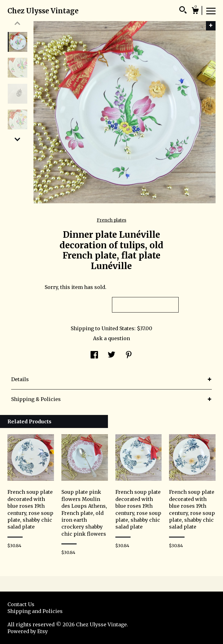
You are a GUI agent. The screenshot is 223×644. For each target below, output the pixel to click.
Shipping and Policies (35, 611)
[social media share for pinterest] (129, 355)
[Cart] (195, 11)
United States (118, 328)
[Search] (183, 11)
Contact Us (21, 604)
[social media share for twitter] (111, 355)
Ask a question (111, 338)
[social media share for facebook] (94, 355)
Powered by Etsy (28, 631)
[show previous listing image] (17, 23)
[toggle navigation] (211, 11)
